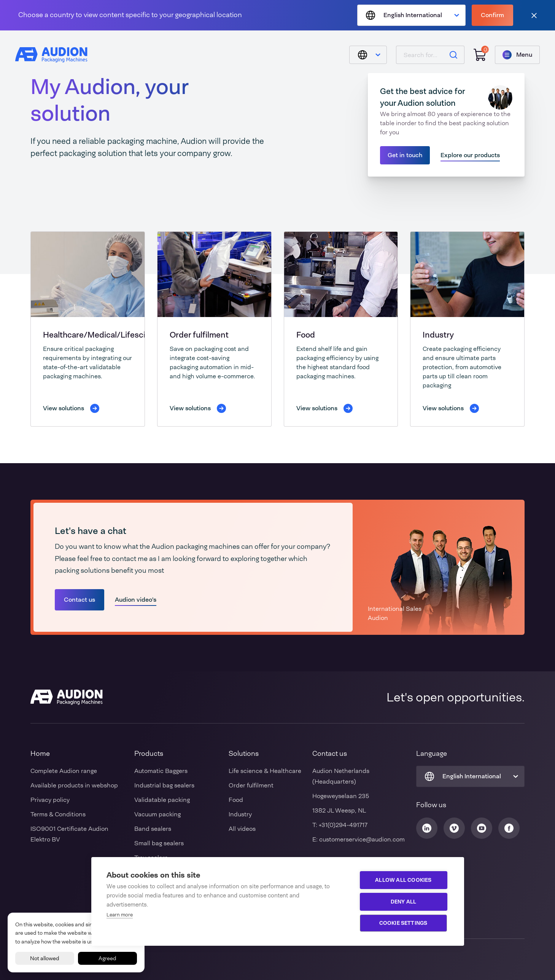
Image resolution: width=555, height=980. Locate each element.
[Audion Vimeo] (454, 828)
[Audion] (51, 55)
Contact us (80, 600)
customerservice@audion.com (362, 839)
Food (306, 335)
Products (149, 754)
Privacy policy (50, 800)
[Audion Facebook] (509, 828)
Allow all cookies (403, 880)
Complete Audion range (64, 771)
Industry (438, 335)
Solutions (244, 754)
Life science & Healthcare (265, 771)
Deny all (404, 902)
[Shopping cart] (480, 55)
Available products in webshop (74, 785)
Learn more (120, 915)
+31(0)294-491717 (343, 825)
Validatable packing (162, 800)
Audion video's (136, 600)
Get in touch (405, 155)
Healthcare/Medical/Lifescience (103, 335)
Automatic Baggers (161, 771)
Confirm (492, 15)
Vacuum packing (157, 814)
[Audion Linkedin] (427, 828)
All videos (242, 829)
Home (40, 754)
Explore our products (470, 155)
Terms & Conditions (58, 814)
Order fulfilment (199, 335)
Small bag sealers (159, 843)
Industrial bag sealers (164, 785)
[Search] (453, 55)
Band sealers (153, 829)
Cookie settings (403, 923)
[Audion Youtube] (482, 828)
